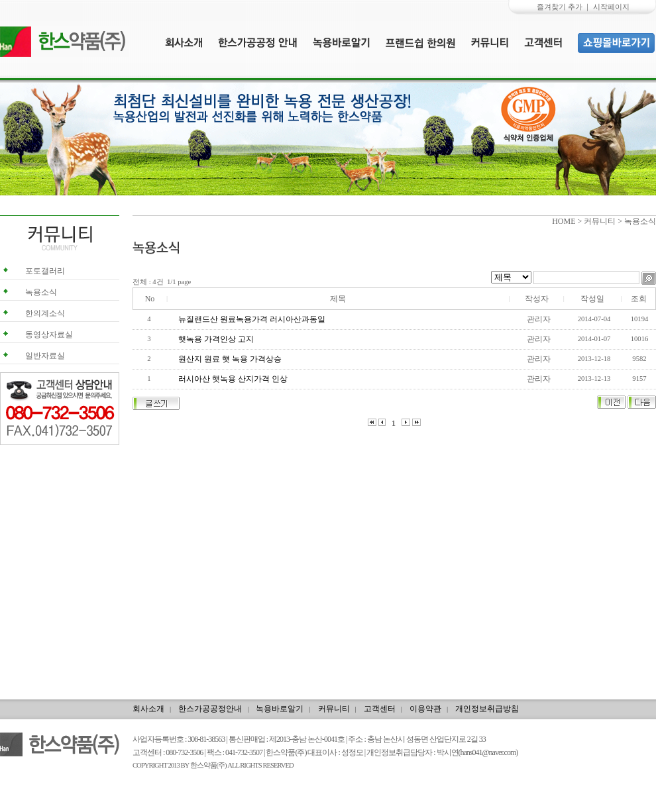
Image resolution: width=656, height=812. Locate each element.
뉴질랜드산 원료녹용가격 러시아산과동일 (253, 319)
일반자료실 (45, 356)
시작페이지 (611, 7)
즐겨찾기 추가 (560, 7)
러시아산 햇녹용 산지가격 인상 (234, 379)
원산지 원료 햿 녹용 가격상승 (231, 359)
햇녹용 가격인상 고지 (217, 339)
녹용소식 (41, 292)
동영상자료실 (49, 334)
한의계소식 (45, 313)
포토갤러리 (45, 271)
